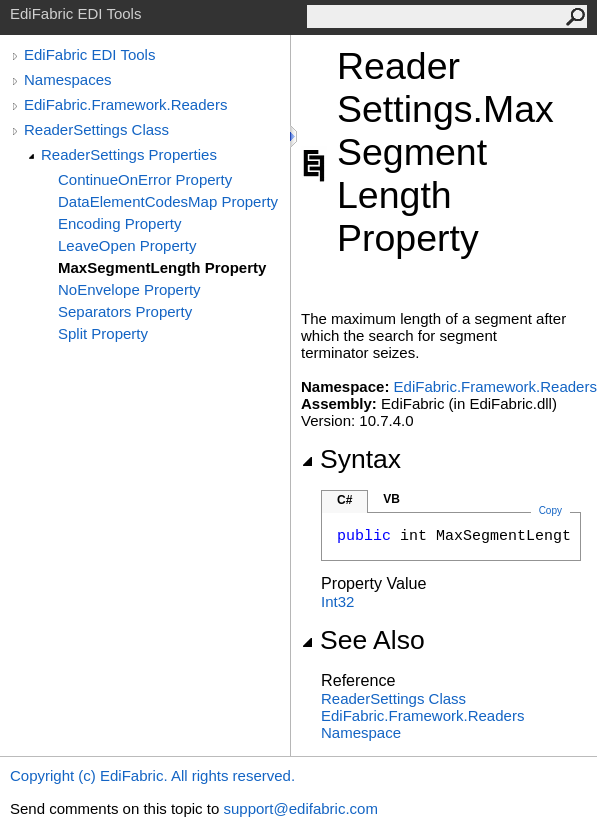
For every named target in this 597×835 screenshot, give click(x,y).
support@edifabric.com (300, 808)
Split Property (103, 333)
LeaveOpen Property (127, 245)
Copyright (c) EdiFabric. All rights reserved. (152, 775)
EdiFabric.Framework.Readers (125, 104)
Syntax (351, 459)
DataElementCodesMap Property (168, 201)
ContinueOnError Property (145, 179)
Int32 (337, 601)
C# (344, 500)
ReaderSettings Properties (129, 154)
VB (391, 499)
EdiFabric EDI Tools (89, 54)
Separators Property (125, 311)
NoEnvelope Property (129, 289)
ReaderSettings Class (96, 129)
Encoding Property (119, 223)
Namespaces (68, 79)
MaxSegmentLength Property (162, 267)
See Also (363, 640)
